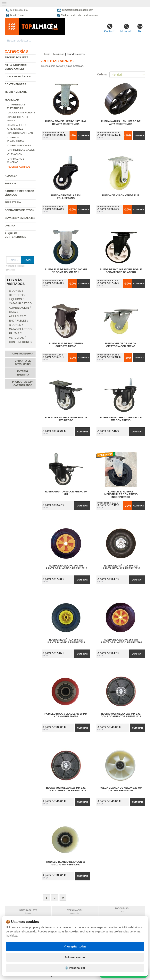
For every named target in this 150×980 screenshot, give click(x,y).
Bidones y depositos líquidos (17, 295)
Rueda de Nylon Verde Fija (121, 195)
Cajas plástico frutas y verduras (20, 334)
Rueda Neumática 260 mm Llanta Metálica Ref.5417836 (121, 567)
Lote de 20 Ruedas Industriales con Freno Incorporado (121, 494)
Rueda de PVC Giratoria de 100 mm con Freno (121, 419)
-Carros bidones (19, 145)
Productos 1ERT (16, 57)
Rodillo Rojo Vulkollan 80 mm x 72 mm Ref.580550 (66, 715)
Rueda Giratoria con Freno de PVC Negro (66, 419)
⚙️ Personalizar (75, 968)
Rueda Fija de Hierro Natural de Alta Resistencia (66, 123)
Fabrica (10, 183)
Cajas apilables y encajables (18, 316)
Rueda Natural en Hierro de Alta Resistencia (121, 123)
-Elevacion (15, 154)
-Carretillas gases (21, 150)
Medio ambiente (16, 92)
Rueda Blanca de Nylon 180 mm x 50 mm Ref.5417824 (121, 789)
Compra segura (23, 354)
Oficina (10, 226)
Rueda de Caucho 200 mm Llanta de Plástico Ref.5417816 (66, 567)
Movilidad (12, 100)
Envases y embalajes (20, 218)
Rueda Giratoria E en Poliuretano (66, 197)
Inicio (47, 54)
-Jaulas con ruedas (21, 113)
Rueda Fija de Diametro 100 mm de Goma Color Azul (66, 271)
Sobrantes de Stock (20, 210)
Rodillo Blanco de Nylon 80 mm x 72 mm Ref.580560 (66, 863)
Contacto (110, 28)
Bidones (15, 325)
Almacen (11, 176)
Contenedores (15, 84)
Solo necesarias (75, 957)
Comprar (84, 135)
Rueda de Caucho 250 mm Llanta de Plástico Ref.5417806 (121, 641)
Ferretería (13, 202)
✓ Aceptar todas (75, 946)
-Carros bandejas (20, 133)
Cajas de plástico (18, 76)
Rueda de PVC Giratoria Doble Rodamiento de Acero (121, 271)
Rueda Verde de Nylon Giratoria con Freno (121, 345)
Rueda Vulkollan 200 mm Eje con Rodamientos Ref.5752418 (121, 715)
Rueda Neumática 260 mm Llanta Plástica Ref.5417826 (66, 641)
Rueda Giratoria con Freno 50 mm (66, 493)
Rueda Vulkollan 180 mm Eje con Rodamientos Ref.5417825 (66, 789)
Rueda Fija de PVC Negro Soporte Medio (66, 345)
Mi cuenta (126, 28)
